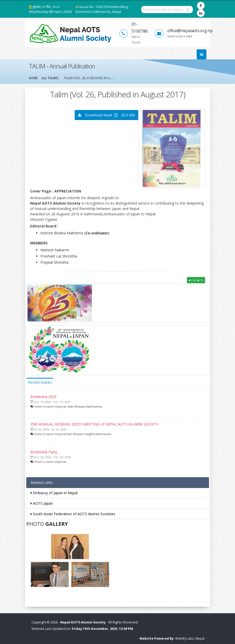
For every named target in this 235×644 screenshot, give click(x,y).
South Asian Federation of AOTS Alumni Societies (73, 514)
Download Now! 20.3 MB (106, 115)
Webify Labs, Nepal (190, 638)
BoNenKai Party (44, 452)
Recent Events (40, 382)
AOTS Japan (42, 503)
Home (33, 78)
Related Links (42, 482)
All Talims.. (51, 78)
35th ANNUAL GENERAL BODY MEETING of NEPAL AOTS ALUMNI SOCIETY (94, 424)
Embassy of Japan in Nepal (54, 493)
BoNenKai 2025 (43, 397)
